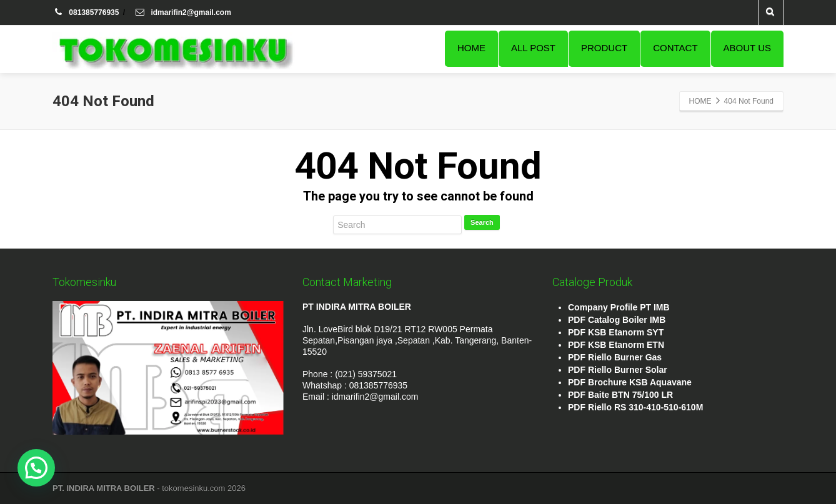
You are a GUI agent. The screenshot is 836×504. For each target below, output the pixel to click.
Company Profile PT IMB (619, 307)
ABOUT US (747, 48)
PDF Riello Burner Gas (615, 357)
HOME (471, 48)
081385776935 (87, 12)
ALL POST (533, 48)
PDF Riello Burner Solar (618, 370)
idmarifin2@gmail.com (183, 12)
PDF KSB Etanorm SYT (616, 332)
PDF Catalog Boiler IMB (617, 320)
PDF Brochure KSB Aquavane (630, 382)
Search (482, 222)
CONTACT (675, 48)
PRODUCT (604, 48)
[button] (36, 468)
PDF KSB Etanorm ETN (616, 345)
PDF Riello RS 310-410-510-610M (635, 407)
